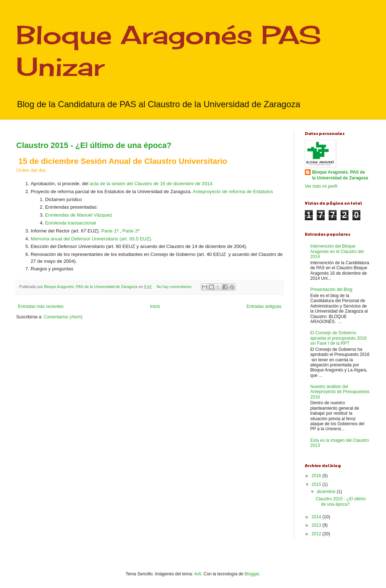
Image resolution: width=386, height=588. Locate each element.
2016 (317, 476)
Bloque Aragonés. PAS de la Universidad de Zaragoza (340, 175)
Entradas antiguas (264, 306)
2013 (317, 525)
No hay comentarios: (175, 287)
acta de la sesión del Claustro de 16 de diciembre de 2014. (152, 184)
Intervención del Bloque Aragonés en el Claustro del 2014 (337, 251)
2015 (317, 484)
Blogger (252, 574)
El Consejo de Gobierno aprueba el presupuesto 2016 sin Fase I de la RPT (338, 338)
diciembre (327, 492)
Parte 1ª (110, 231)
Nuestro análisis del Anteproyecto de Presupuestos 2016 (340, 392)
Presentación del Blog (331, 289)
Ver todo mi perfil (321, 186)
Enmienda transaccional (71, 223)
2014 (317, 517)
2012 (317, 534)
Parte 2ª (131, 231)
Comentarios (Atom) (63, 317)
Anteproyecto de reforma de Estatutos (233, 191)
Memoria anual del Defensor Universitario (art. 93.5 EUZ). (91, 239)
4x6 (198, 574)
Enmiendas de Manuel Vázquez (79, 215)
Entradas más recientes (41, 306)
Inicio (155, 306)
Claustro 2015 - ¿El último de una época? (94, 145)
